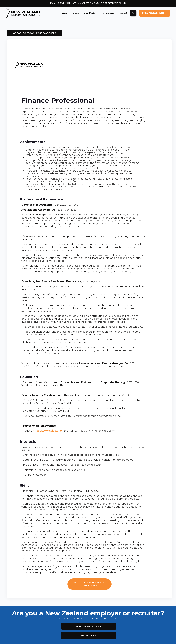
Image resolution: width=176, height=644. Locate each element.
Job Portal (90, 13)
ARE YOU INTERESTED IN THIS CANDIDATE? (89, 584)
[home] (23, 13)
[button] (65, 13)
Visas (65, 13)
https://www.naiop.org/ (47, 431)
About (124, 13)
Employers (108, 13)
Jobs (76, 13)
